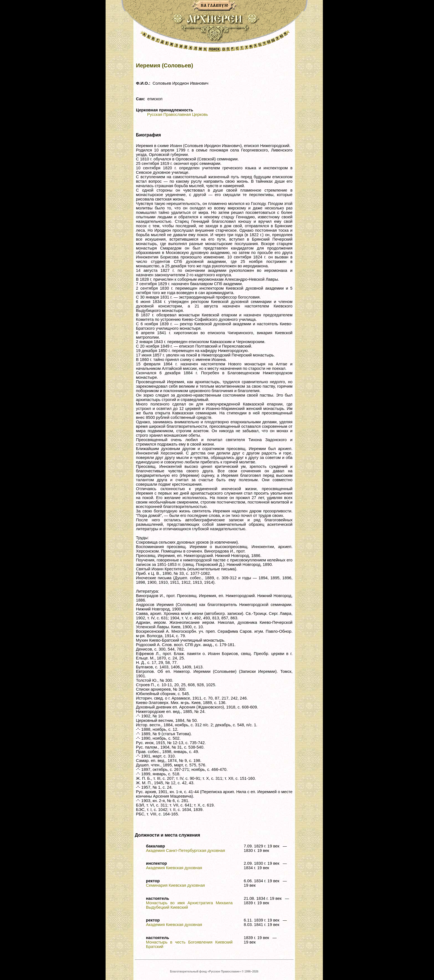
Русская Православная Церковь (177, 114)
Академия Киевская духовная (174, 868)
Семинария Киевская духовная (175, 885)
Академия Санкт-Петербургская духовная (186, 851)
